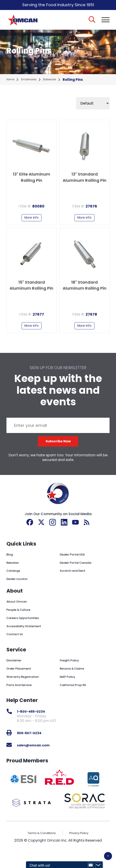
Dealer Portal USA (75, 566)
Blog (10, 566)
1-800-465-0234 (35, 724)
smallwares (33, 83)
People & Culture (22, 622)
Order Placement (22, 681)
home (11, 83)
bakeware (57, 83)
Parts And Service (22, 697)
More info (32, 223)
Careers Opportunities (27, 630)
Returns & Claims (75, 681)
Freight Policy (72, 672)
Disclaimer (16, 672)
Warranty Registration (26, 689)
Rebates (14, 575)
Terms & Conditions (39, 845)
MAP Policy (69, 689)
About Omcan (19, 614)
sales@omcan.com (38, 757)
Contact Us (17, 646)
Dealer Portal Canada (79, 575)
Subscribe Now (58, 452)
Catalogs (15, 583)
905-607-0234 (32, 745)
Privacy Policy (83, 845)
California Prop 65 (76, 697)
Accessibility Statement (28, 638)
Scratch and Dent (76, 583)
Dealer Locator (20, 591)
